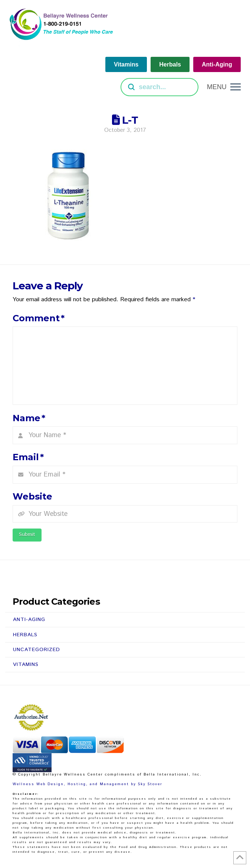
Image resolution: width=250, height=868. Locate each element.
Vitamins (26, 664)
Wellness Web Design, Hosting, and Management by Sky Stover (88, 784)
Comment (39, 318)
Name (29, 418)
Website (32, 496)
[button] (224, 87)
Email (28, 457)
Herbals (25, 635)
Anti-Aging (29, 620)
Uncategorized (37, 650)
